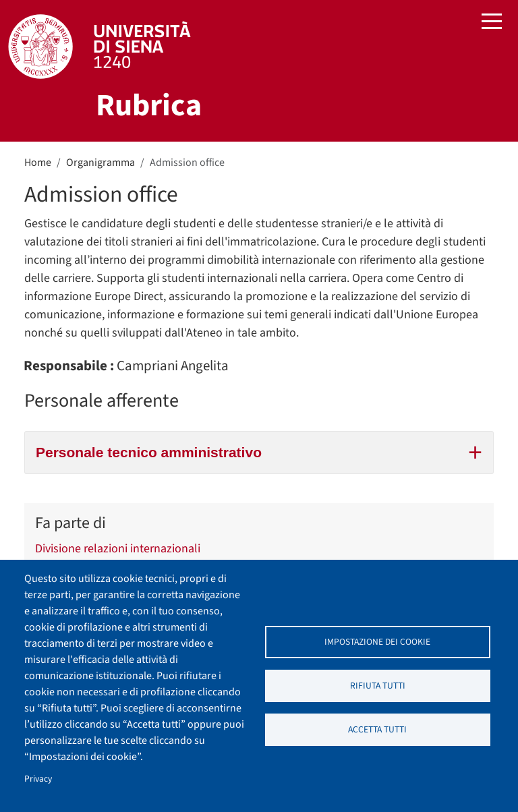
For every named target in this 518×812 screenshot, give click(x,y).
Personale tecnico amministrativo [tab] (259, 451)
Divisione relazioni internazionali (118, 549)
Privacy (38, 779)
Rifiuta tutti (378, 686)
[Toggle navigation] (492, 23)
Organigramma (100, 163)
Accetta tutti (377, 729)
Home (38, 163)
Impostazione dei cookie (377, 642)
